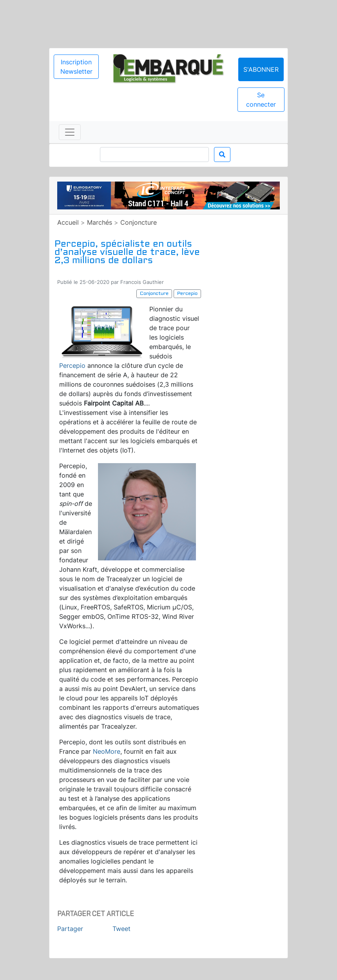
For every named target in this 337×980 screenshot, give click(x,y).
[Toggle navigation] (70, 132)
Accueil (68, 222)
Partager (70, 929)
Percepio (72, 365)
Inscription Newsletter (76, 67)
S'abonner (261, 69)
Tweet (121, 929)
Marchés (100, 222)
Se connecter (261, 100)
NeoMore (107, 751)
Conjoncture (139, 222)
